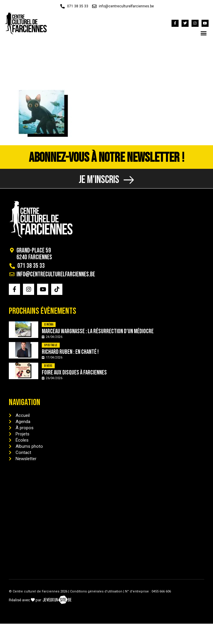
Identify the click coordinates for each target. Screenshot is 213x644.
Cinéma (49, 325)
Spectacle (51, 345)
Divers (48, 366)
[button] (204, 33)
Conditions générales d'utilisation (96, 591)
